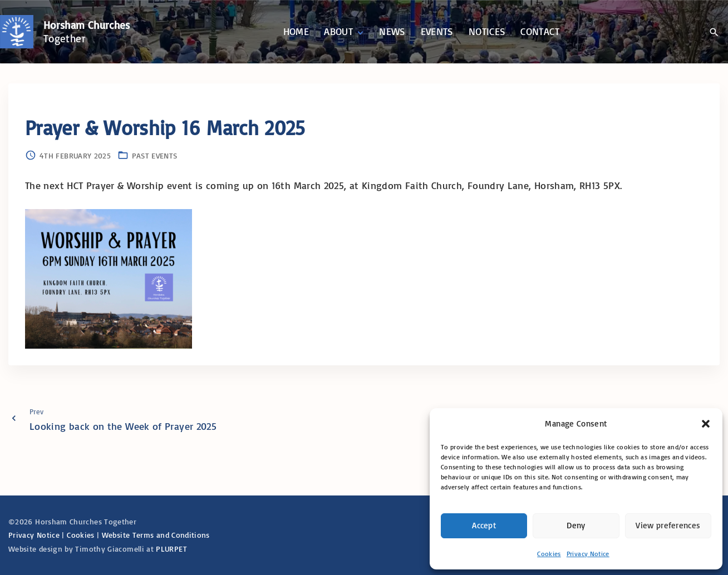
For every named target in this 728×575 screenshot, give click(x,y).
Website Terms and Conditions (156, 535)
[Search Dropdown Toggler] (714, 32)
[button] (706, 424)
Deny (576, 525)
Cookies (549, 554)
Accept (484, 525)
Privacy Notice (588, 554)
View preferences (668, 525)
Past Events (155, 155)
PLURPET (171, 549)
